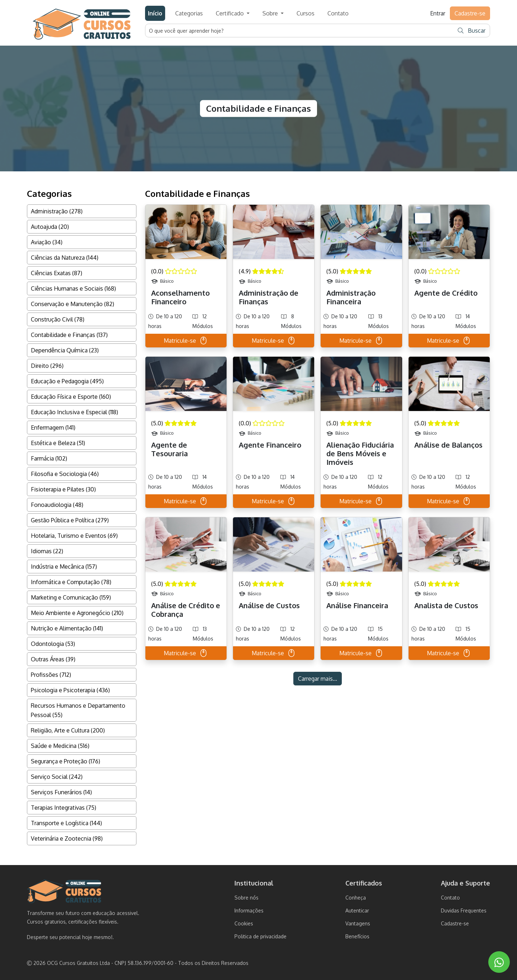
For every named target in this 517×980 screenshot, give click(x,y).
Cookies (244, 923)
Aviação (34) (47, 242)
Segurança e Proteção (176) (66, 761)
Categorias (189, 13)
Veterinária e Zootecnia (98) (67, 838)
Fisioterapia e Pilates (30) (63, 489)
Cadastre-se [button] (470, 13)
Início (155, 13)
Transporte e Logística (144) (66, 823)
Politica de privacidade (260, 936)
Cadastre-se (455, 923)
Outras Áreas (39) (53, 659)
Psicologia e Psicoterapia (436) (70, 690)
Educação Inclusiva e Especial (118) (74, 412)
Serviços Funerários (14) (61, 792)
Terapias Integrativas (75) (64, 808)
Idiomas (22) (47, 551)
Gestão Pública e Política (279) (70, 520)
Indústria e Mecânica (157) (64, 567)
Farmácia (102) (49, 458)
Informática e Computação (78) (71, 582)
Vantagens (358, 923)
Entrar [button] (438, 13)
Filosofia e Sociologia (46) (65, 474)
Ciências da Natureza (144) (65, 258)
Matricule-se (186, 341)
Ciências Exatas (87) (57, 273)
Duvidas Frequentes (464, 910)
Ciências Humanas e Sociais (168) (73, 288)
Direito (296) (47, 366)
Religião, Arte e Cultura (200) (68, 730)
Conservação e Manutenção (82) (73, 304)
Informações (249, 910)
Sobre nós (246, 898)
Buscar (472, 31)
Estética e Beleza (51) (58, 443)
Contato (338, 13)
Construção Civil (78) (58, 319)
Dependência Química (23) (65, 350)
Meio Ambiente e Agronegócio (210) (77, 613)
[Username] (300, 31)
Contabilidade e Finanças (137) (69, 335)
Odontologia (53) (53, 644)
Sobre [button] (271, 13)
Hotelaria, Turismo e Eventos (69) (74, 536)
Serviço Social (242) (57, 777)
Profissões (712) (51, 675)
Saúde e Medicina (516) (60, 746)
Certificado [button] (230, 13)
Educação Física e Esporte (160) (71, 397)
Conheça (356, 898)
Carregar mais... (318, 679)
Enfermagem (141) (53, 427)
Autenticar (357, 910)
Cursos (306, 13)
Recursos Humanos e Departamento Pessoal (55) (78, 710)
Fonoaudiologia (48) (57, 505)
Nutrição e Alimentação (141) (67, 628)
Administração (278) (57, 211)
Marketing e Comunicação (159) (71, 597)
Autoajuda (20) (50, 227)
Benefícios (357, 936)
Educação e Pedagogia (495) (67, 381)
